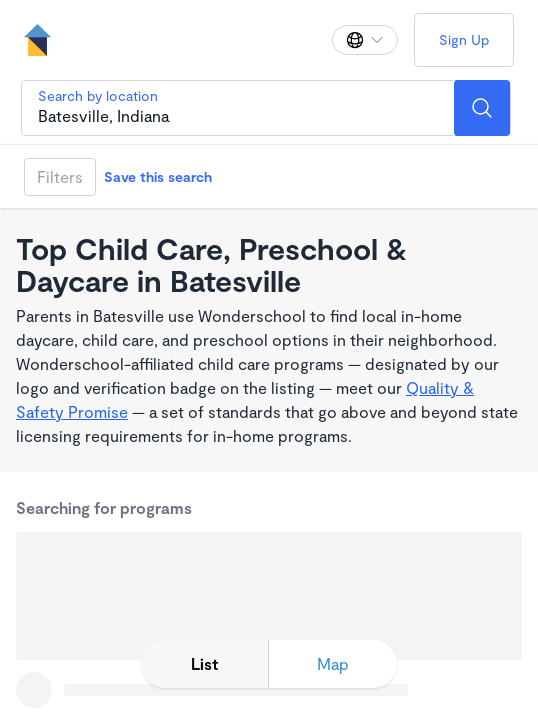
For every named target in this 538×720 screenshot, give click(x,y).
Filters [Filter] (60, 176)
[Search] (482, 108)
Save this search (158, 176)
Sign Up (464, 39)
